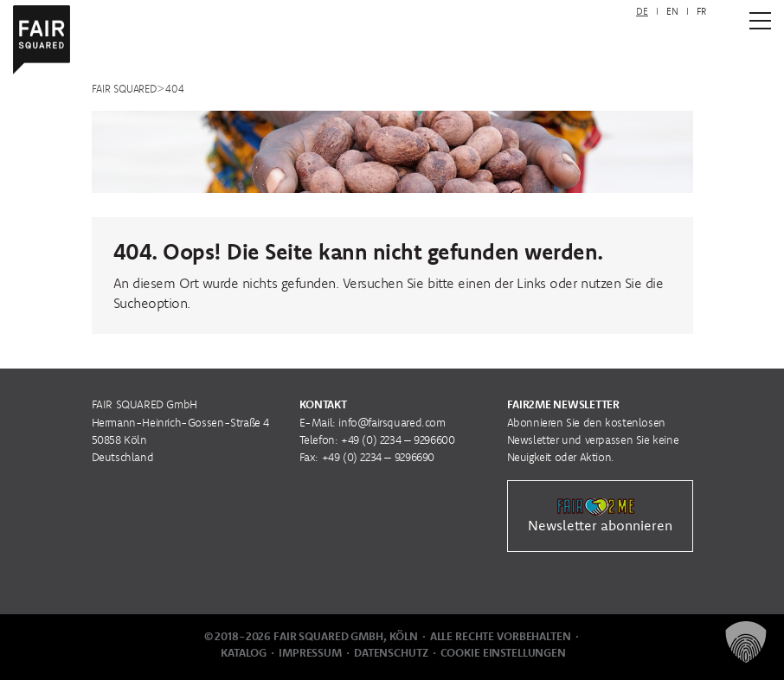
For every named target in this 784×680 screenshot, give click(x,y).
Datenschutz (391, 653)
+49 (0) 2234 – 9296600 (398, 440)
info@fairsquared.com (392, 423)
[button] (746, 642)
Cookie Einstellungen (503, 653)
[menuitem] (642, 12)
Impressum (310, 653)
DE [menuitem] (642, 11)
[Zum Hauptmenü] (760, 21)
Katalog (244, 653)
